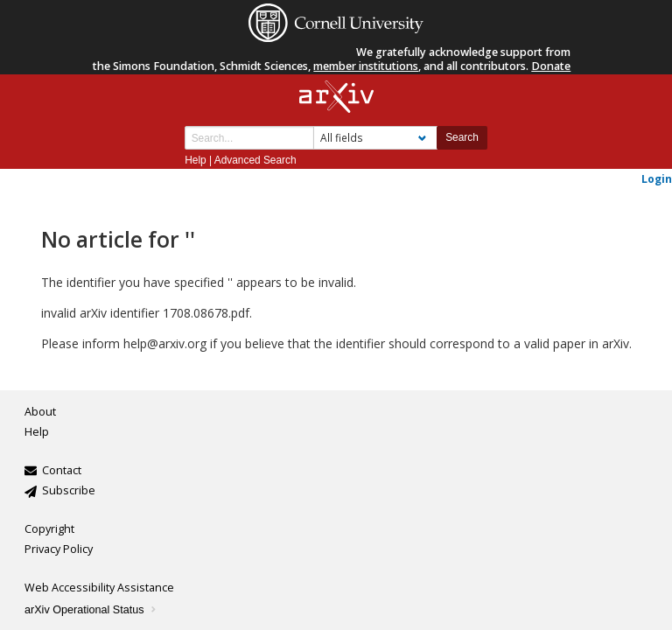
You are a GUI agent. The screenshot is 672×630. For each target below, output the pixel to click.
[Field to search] (375, 138)
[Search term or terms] (249, 138)
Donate (551, 66)
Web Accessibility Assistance (99, 588)
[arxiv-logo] (336, 98)
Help (195, 160)
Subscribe (69, 490)
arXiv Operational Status (91, 610)
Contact (62, 470)
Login (657, 178)
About (40, 412)
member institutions (366, 66)
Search (462, 137)
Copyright (49, 529)
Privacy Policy (59, 549)
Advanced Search (255, 160)
